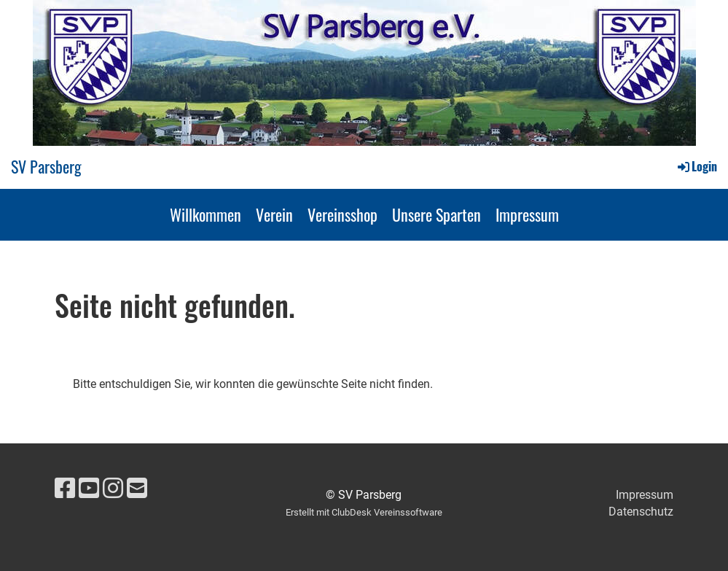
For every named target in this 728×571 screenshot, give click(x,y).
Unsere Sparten (437, 214)
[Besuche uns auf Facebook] (65, 489)
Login (696, 166)
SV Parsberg (46, 167)
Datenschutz (641, 512)
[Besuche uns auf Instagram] (113, 489)
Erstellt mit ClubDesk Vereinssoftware (364, 512)
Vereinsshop (343, 214)
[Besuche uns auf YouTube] (89, 489)
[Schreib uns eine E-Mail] (137, 489)
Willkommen (206, 214)
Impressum (527, 214)
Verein (274, 214)
